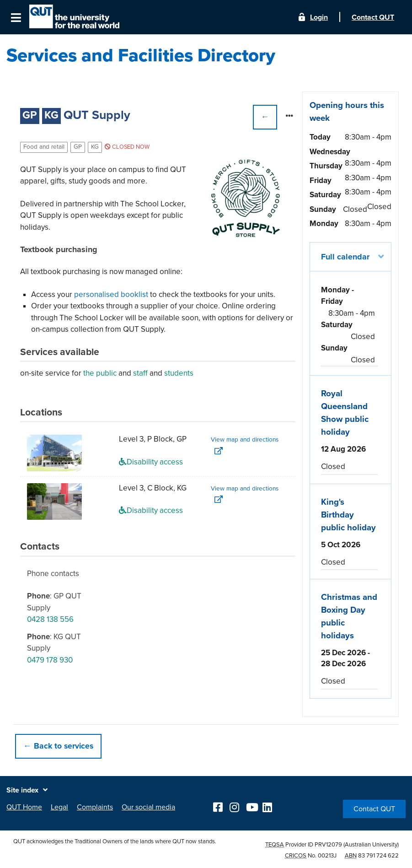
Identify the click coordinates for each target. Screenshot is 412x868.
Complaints (95, 807)
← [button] (265, 117)
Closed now (127, 147)
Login (319, 17)
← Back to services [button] (58, 746)
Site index (22, 790)
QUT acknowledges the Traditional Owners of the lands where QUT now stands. (115, 841)
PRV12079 (328, 845)
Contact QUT (374, 809)
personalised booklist (111, 294)
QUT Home (24, 807)
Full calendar (345, 257)
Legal (59, 807)
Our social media (148, 807)
